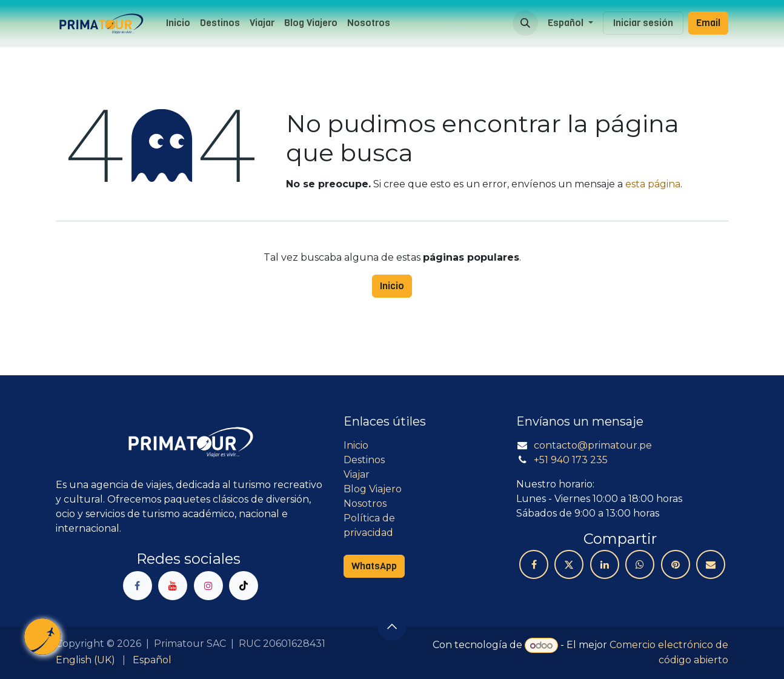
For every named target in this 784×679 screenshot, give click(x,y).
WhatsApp (374, 566)
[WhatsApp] (640, 564)
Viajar (357, 474)
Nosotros (365, 503)
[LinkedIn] (605, 564)
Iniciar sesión (643, 23)
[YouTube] (173, 586)
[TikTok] (244, 586)
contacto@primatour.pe (593, 445)
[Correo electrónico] (711, 564)
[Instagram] (208, 586)
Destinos (364, 460)
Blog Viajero (373, 489)
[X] (569, 564)
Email (708, 23)
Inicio (392, 286)
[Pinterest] (676, 564)
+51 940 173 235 (571, 460)
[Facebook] (138, 586)
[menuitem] (178, 23)
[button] (525, 23)
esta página (653, 184)
